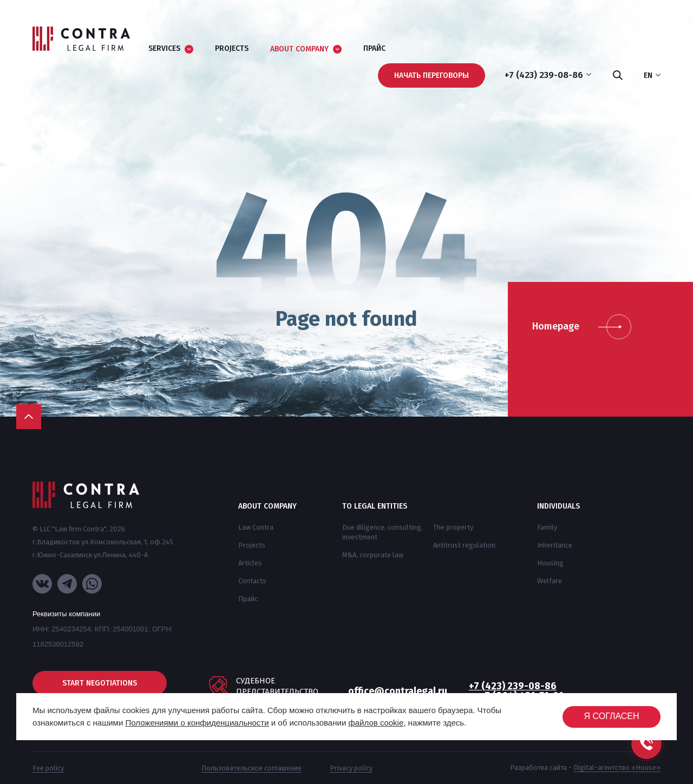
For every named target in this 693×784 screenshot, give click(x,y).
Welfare (550, 581)
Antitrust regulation (464, 545)
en (652, 76)
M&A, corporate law (373, 555)
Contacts (252, 581)
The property (453, 527)
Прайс (248, 599)
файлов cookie (376, 723)
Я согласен (611, 716)
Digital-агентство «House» (617, 767)
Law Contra (256, 527)
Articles (250, 563)
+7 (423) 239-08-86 (513, 686)
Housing (550, 563)
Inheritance (555, 545)
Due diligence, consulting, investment (383, 532)
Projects (252, 545)
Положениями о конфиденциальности (197, 723)
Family (547, 527)
